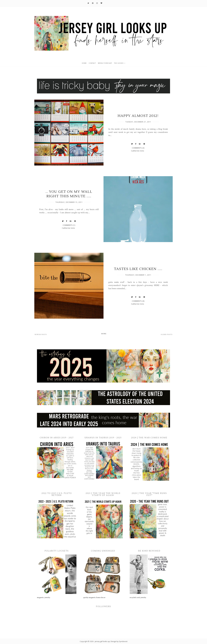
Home (104, 334)
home (84, 63)
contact (92, 63)
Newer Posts (41, 335)
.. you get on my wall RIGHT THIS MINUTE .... (69, 194)
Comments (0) (138, 301)
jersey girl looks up (102, 641)
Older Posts (167, 335)
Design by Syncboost (119, 641)
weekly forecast (105, 63)
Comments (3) (138, 148)
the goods (119, 63)
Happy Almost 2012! (138, 116)
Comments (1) (69, 225)
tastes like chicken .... (138, 269)
